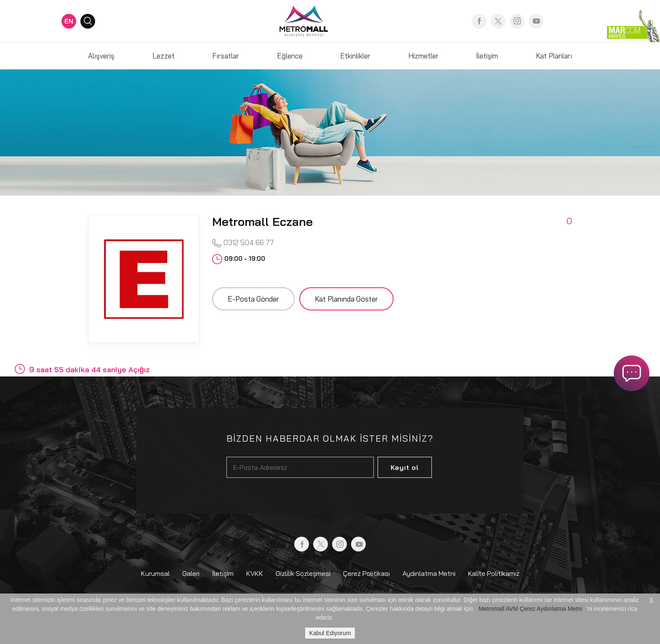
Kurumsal (155, 573)
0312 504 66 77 (243, 243)
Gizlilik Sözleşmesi (303, 573)
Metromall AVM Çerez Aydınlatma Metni (530, 609)
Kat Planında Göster (346, 299)
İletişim (487, 56)
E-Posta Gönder (253, 299)
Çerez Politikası (366, 573)
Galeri (191, 573)
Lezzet (164, 56)
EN (69, 21)
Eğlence (290, 56)
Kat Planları (554, 56)
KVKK (255, 573)
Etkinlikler (355, 56)
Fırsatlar (226, 56)
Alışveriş (101, 56)
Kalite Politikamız (494, 573)
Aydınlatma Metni (429, 573)
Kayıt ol (405, 467)
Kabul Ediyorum (330, 633)
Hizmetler (423, 56)
